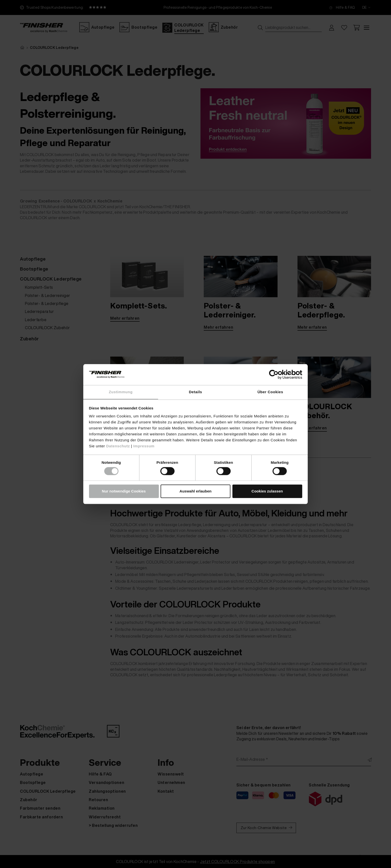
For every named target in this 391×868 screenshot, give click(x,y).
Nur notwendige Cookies (124, 491)
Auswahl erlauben (195, 491)
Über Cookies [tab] (270, 392)
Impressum (144, 446)
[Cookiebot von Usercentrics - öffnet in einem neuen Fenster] (280, 374)
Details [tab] (196, 392)
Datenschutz (118, 446)
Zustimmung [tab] (121, 392)
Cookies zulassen (267, 491)
